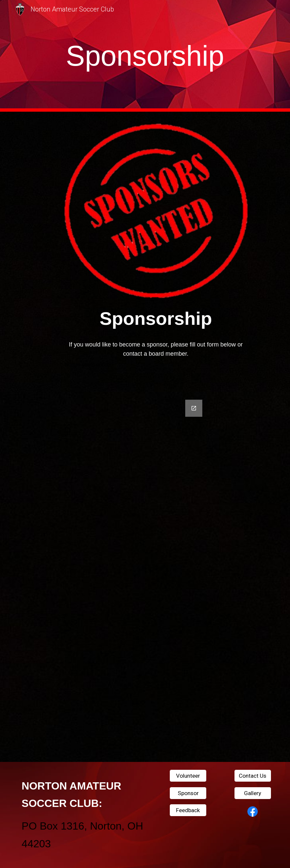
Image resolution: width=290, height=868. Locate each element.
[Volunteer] (188, 776)
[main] (145, 56)
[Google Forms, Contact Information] (145, 577)
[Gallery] (253, 793)
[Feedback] (188, 810)
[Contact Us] (253, 776)
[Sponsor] (188, 793)
